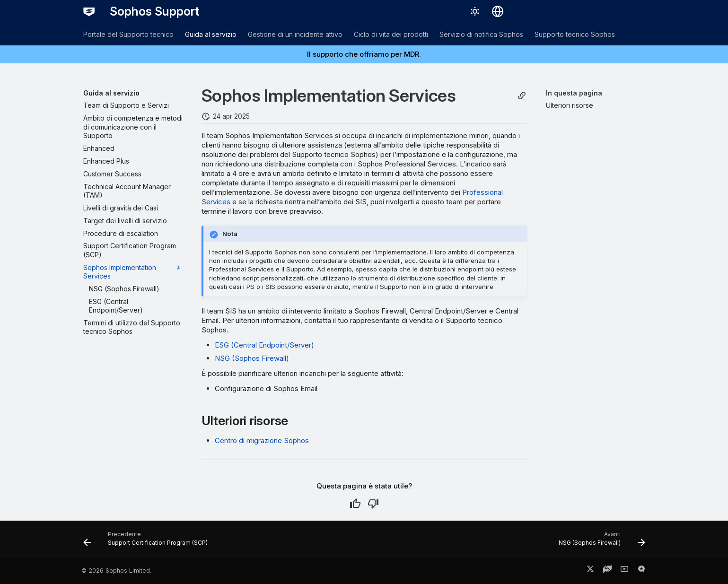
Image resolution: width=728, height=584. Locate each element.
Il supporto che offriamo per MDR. (364, 54)
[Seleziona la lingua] (498, 11)
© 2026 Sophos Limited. (116, 571)
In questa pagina (574, 93)
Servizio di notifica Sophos (481, 34)
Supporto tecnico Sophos (575, 34)
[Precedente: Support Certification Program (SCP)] (148, 542)
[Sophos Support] (89, 11)
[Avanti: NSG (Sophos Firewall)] (599, 542)
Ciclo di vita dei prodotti (391, 34)
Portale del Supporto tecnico (128, 34)
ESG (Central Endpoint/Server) (264, 345)
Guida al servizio (211, 34)
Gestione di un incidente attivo (295, 34)
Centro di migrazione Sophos (262, 440)
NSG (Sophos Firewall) (252, 358)
